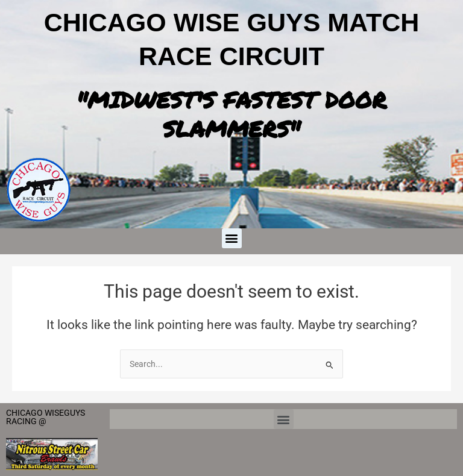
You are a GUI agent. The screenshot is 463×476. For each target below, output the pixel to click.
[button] (232, 238)
